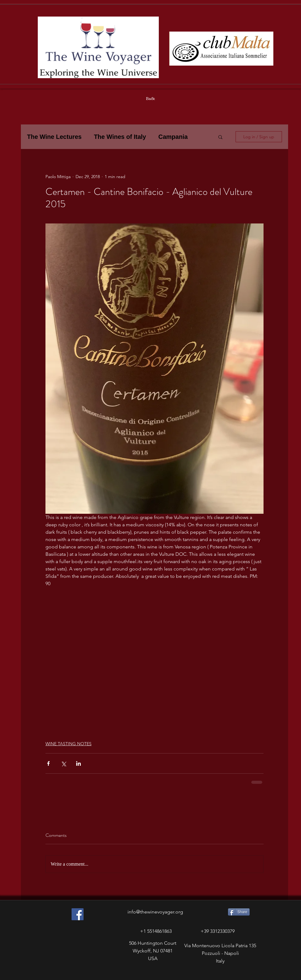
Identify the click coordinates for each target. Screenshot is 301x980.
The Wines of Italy (120, 137)
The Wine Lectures (54, 137)
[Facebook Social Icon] (78, 914)
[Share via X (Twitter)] (63, 763)
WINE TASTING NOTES (68, 744)
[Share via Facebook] (48, 763)
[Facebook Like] (67, 974)
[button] (220, 137)
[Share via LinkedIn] (78, 763)
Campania (173, 137)
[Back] (150, 98)
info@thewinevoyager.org (155, 912)
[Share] (239, 912)
